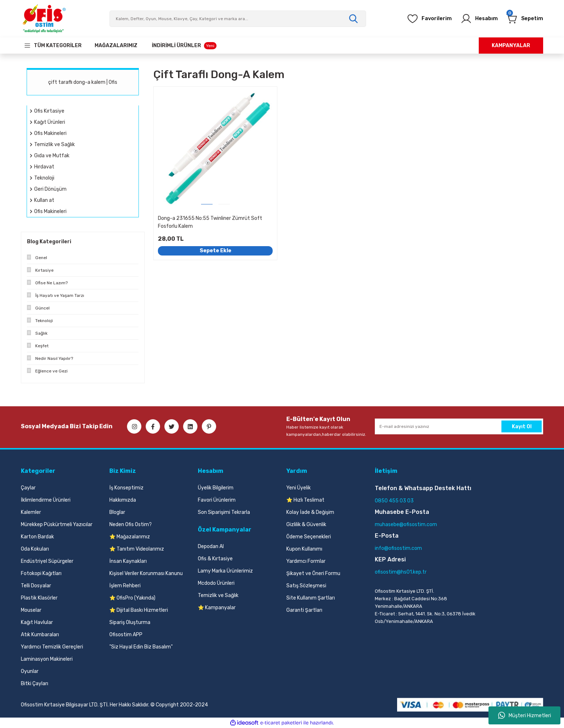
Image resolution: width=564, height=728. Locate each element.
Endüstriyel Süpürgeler (47, 561)
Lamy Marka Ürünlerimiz (225, 571)
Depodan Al (211, 546)
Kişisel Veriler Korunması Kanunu (146, 573)
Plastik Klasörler (39, 598)
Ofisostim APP (126, 635)
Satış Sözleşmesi (306, 586)
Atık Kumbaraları (40, 635)
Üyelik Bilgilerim (216, 488)
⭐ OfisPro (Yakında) (132, 598)
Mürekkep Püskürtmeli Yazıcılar (57, 524)
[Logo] (44, 19)
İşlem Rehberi (125, 586)
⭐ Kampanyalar (217, 608)
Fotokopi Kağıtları (41, 573)
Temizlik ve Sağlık (218, 595)
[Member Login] (474, 19)
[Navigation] (53, 46)
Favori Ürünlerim (217, 500)
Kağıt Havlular (37, 622)
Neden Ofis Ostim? (131, 524)
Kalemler (31, 512)
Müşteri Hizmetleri (525, 715)
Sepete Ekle (215, 251)
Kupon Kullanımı (304, 549)
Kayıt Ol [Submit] (522, 426)
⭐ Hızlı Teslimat (305, 500)
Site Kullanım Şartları (311, 598)
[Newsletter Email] (459, 426)
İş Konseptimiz (126, 488)
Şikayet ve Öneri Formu (313, 573)
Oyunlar (30, 671)
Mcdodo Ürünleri (216, 583)
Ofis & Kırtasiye (215, 559)
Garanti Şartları (304, 610)
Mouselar (31, 610)
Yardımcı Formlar (306, 561)
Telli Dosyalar (36, 586)
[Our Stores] (116, 46)
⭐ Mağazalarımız (130, 537)
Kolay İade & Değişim (310, 512)
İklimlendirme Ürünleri (46, 500)
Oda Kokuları (35, 549)
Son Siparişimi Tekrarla (224, 512)
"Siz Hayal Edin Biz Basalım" (141, 647)
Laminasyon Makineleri (47, 659)
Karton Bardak (37, 537)
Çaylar (28, 488)
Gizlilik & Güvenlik (306, 524)
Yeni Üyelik (299, 488)
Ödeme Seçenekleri (309, 537)
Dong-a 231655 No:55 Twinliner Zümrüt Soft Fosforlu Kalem (210, 222)
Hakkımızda (123, 500)
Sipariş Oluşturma (130, 622)
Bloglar (117, 512)
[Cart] (523, 19)
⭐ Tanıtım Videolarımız (137, 549)
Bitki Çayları (35, 684)
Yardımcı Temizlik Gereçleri (52, 647)
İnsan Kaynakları (128, 561)
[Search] (238, 19)
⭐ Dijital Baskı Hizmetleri (139, 610)
